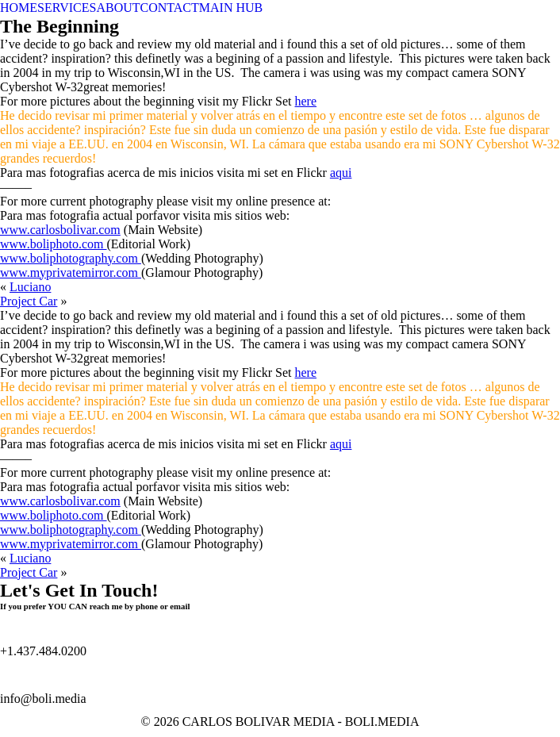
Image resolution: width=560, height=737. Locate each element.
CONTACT (170, 8)
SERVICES (67, 8)
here (306, 101)
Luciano (30, 287)
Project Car (29, 301)
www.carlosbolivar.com (60, 230)
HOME (19, 8)
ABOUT (118, 8)
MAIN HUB (231, 8)
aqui (341, 173)
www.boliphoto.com (54, 244)
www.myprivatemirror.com (71, 273)
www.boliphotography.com (71, 258)
